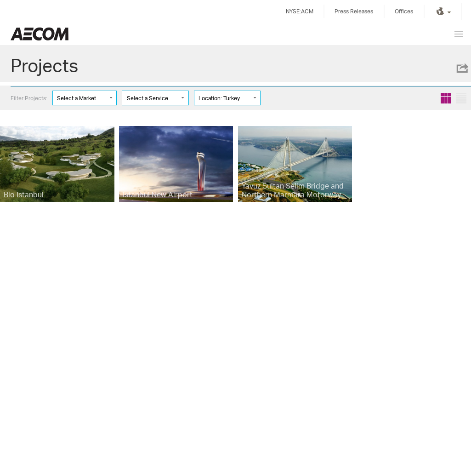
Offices (404, 11)
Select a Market (77, 98)
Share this (462, 68)
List (461, 98)
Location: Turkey (219, 98)
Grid (446, 98)
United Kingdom (40, 34)
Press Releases (354, 11)
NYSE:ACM (300, 11)
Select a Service (148, 98)
